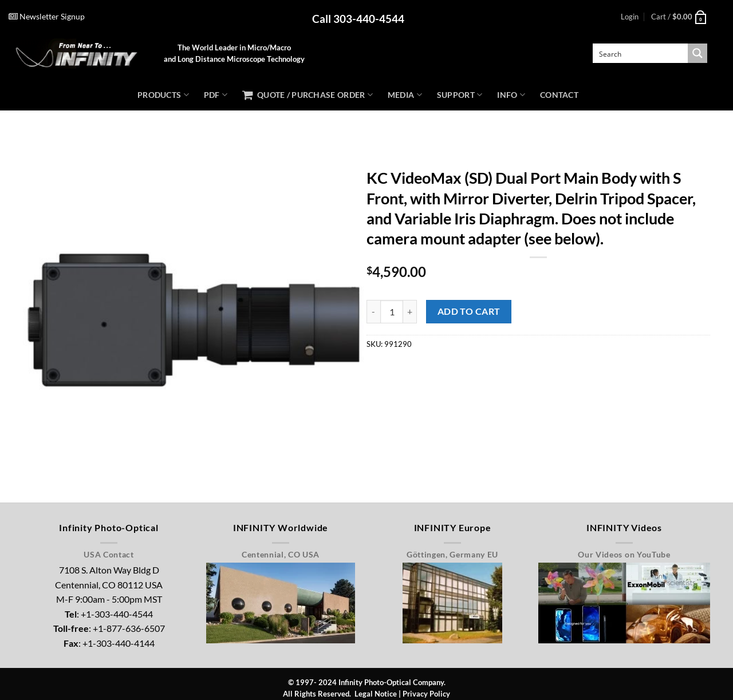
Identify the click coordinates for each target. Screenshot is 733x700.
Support (460, 95)
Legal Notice (376, 694)
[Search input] (641, 53)
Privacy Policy (426, 694)
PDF (216, 95)
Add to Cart (469, 311)
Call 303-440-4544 (358, 19)
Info (511, 95)
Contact (559, 95)
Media (405, 95)
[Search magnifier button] (697, 53)
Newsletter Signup (47, 16)
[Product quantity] (392, 311)
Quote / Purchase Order (308, 95)
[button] (630, 17)
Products (163, 95)
